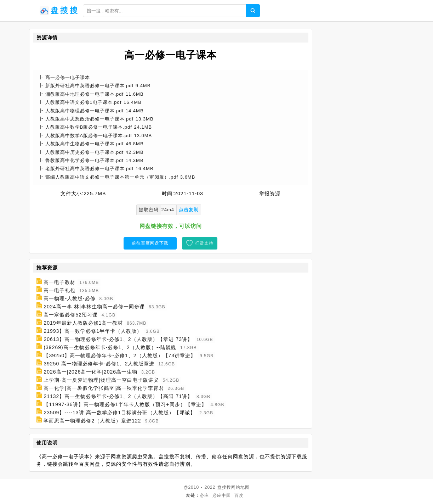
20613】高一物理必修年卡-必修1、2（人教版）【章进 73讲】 (118, 339)
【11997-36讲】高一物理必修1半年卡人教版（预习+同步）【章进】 (125, 404)
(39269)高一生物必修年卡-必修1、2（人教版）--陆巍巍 (110, 347)
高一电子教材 (59, 282)
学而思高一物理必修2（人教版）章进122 (92, 421)
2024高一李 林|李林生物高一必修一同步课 (94, 307)
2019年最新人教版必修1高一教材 (83, 323)
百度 (239, 495)
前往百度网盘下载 (150, 243)
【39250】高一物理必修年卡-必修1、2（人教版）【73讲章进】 (120, 355)
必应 (204, 495)
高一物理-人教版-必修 (69, 298)
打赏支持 (204, 243)
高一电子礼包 (59, 290)
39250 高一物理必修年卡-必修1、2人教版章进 (99, 364)
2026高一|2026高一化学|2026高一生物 (90, 372)
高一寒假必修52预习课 (71, 315)
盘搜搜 (224, 487)
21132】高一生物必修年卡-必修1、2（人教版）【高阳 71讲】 (118, 396)
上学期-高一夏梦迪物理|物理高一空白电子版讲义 (101, 380)
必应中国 (222, 495)
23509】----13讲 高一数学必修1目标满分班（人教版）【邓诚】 (119, 413)
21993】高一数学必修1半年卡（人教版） (93, 331)
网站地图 (240, 487)
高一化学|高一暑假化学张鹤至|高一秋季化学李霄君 (104, 388)
